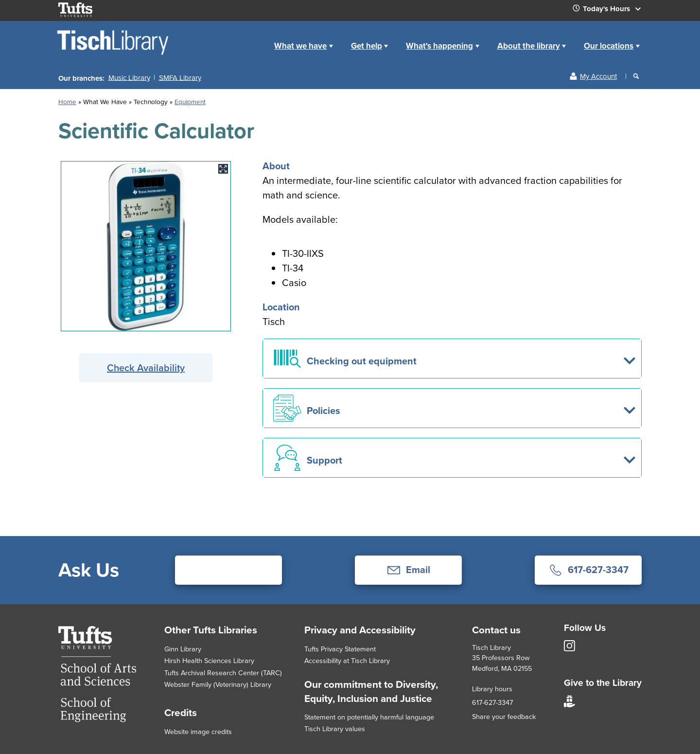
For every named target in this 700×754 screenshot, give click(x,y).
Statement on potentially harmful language (369, 717)
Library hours (492, 689)
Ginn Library (183, 649)
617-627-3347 (492, 702)
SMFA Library (180, 77)
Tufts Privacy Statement (340, 649)
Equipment (190, 102)
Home (254, 38)
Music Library (129, 77)
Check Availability (146, 368)
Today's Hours (611, 11)
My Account (598, 76)
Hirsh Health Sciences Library (209, 661)
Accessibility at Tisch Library (347, 661)
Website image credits (198, 732)
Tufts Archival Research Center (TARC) (223, 673)
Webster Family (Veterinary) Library (218, 684)
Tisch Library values (335, 729)
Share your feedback (504, 717)
